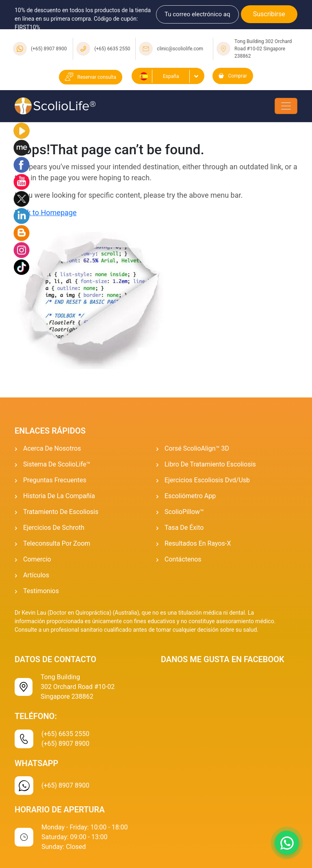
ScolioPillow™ (184, 512)
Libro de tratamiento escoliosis (210, 464)
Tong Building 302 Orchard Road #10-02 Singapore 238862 (263, 49)
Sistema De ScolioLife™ (57, 464)
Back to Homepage (45, 213)
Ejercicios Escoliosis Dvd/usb (207, 480)
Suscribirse (269, 14)
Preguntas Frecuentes (55, 480)
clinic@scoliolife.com (180, 49)
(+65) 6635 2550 (112, 49)
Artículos (36, 575)
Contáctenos (183, 559)
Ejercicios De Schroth (54, 528)
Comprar (233, 76)
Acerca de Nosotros (52, 448)
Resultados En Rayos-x (198, 543)
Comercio (37, 559)
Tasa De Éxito (184, 528)
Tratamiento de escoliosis (61, 512)
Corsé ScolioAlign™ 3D (197, 448)
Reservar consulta (91, 77)
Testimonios (41, 591)
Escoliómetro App (190, 496)
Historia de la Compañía (59, 496)
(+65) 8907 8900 (49, 49)
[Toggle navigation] (286, 106)
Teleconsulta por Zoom (57, 543)
